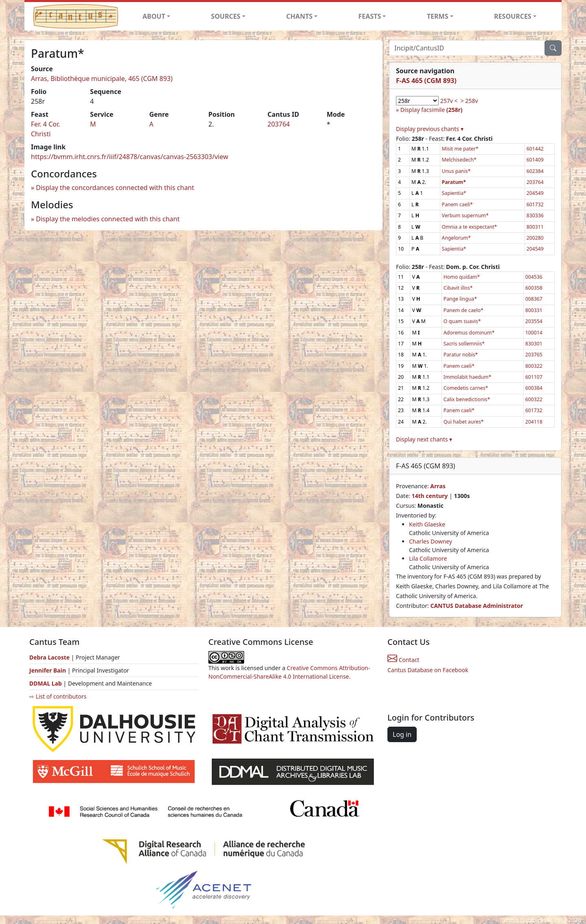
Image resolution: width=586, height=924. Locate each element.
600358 (534, 288)
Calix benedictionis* (467, 399)
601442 (535, 149)
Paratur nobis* (461, 355)
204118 (534, 422)
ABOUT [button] (154, 16)
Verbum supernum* (465, 215)
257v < (449, 101)
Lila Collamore (428, 558)
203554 (534, 321)
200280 (535, 238)
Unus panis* (456, 171)
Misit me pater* (460, 149)
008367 (534, 299)
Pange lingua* (460, 299)
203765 (534, 355)
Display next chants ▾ (424, 439)
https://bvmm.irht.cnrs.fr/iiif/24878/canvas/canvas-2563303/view (130, 157)
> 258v (469, 101)
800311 (535, 227)
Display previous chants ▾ (430, 129)
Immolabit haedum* (467, 377)
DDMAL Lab (46, 683)
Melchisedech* (459, 160)
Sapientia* (454, 193)
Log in (402, 734)
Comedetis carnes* (466, 388)
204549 (535, 193)
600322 (534, 399)
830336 (535, 215)
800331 (534, 310)
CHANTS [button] (299, 16)
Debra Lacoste (49, 657)
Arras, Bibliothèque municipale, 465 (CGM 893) (102, 79)
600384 (534, 388)
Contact (403, 660)
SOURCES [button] (226, 16)
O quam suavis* (462, 321)
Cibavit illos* (458, 288)
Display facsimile (432, 110)
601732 (535, 204)
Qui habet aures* (464, 422)
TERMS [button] (438, 16)
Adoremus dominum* (469, 333)
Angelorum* (456, 238)
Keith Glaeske (427, 524)
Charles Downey (431, 541)
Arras (438, 486)
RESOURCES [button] (513, 16)
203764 (279, 124)
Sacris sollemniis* (464, 344)
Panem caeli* (457, 204)
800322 (534, 366)
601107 (534, 377)
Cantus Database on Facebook (428, 670)
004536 (534, 277)
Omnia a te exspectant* (470, 227)
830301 (534, 344)
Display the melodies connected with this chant (108, 219)
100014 (534, 333)
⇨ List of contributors (58, 696)
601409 (535, 160)
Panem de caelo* (464, 310)
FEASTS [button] (370, 16)
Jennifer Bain (48, 670)
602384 (535, 171)
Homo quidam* (462, 277)
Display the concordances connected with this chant (115, 188)
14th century (430, 496)
